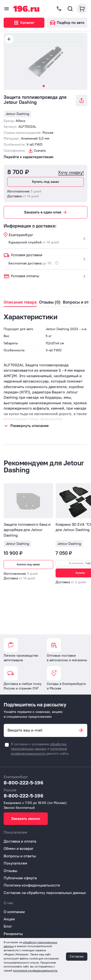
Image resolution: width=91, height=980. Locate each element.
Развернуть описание (30, 426)
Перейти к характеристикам (29, 157)
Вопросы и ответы (20, 856)
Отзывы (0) (50, 302)
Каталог (24, 23)
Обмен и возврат (19, 849)
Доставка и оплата (20, 841)
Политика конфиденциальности (32, 885)
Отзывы (10, 871)
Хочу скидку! (71, 173)
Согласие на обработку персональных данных (45, 893)
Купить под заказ (45, 182)
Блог (8, 926)
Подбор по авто (67, 23)
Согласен (77, 956)
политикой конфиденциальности (35, 971)
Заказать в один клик (46, 212)
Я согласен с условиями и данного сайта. (40, 749)
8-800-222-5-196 (24, 782)
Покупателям (15, 863)
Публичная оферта (20, 878)
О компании (14, 912)
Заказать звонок (26, 819)
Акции (9, 919)
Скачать (40, 151)
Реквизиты (13, 934)
